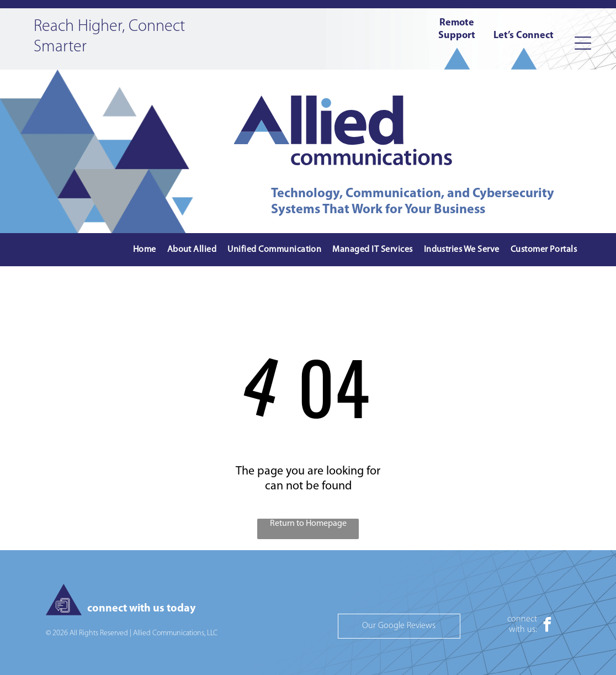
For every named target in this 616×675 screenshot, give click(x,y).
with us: (523, 630)
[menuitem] (145, 250)
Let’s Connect (524, 36)
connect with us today (141, 609)
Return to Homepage (308, 524)
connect (522, 619)
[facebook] (547, 626)
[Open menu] (583, 43)
